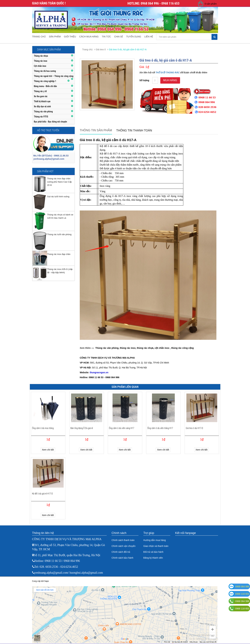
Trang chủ (39, 37)
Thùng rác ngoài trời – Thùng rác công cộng (54, 76)
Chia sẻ (119, 37)
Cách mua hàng (89, 37)
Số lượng (144, 80)
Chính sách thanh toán (123, 540)
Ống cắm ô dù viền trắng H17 (160, 428)
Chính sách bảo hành (122, 558)
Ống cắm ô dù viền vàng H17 (122, 428)
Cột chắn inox (40, 66)
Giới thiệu (70, 37)
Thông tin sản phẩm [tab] (96, 130)
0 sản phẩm (211, 4)
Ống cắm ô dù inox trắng (43, 428)
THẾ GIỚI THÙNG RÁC (167, 72)
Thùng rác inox (41, 61)
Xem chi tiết (48, 450)
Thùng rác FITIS (41, 117)
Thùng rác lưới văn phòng (59, 234)
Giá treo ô (101, 49)
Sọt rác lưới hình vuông (58, 197)
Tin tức (106, 37)
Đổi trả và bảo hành (153, 552)
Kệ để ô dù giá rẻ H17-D (42, 494)
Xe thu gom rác (41, 96)
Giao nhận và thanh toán (156, 546)
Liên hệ (149, 37)
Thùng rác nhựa (41, 56)
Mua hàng (170, 80)
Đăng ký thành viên (153, 558)
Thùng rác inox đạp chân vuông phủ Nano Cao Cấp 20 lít (59, 182)
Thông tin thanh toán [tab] (134, 130)
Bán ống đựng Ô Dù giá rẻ (82, 428)
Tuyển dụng (134, 37)
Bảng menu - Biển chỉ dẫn (45, 86)
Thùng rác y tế (40, 91)
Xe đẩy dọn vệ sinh (42, 106)
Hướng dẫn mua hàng (155, 540)
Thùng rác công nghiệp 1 (45, 81)
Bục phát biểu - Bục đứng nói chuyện (50, 122)
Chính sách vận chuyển (124, 546)
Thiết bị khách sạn (42, 101)
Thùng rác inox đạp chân (59, 254)
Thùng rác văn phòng (43, 112)
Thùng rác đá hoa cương (45, 71)
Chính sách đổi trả (121, 552)
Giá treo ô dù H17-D (194, 428)
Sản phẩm (55, 37)
